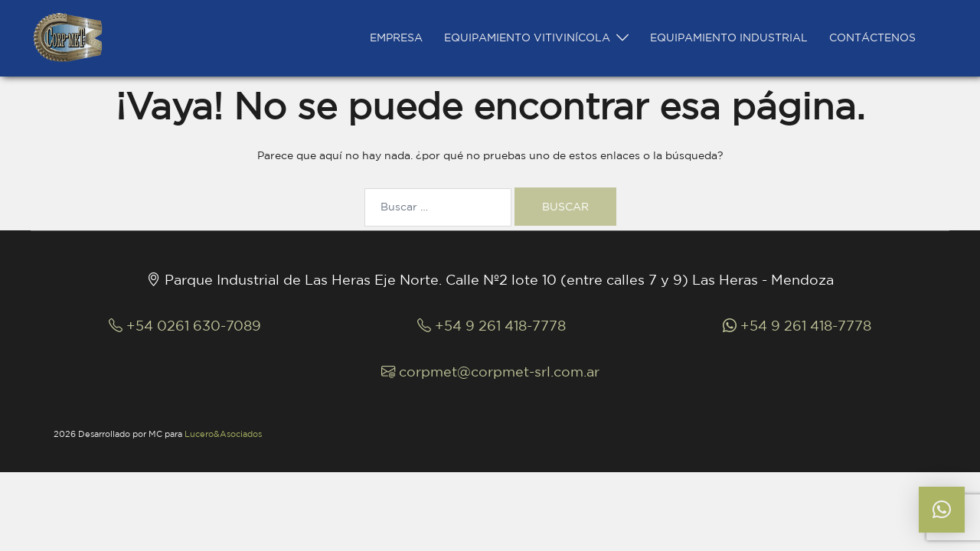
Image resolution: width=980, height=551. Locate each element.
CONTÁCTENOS (872, 37)
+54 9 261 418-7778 (492, 325)
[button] (942, 510)
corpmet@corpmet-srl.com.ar (490, 371)
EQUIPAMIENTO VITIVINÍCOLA (527, 37)
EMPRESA (396, 37)
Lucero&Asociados (223, 434)
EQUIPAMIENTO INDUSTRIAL (729, 37)
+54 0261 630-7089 (185, 325)
